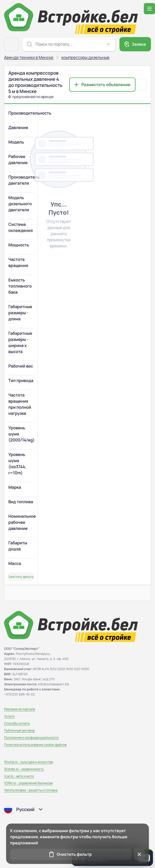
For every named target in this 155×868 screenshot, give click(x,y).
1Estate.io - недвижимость (24, 769)
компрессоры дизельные (85, 57)
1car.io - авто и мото (19, 776)
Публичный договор (19, 730)
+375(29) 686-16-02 (19, 694)
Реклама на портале (20, 709)
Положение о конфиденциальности (31, 737)
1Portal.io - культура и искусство (29, 762)
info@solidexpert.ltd (53, 684)
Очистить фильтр (21, 577)
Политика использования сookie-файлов (35, 745)
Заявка (139, 44)
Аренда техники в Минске (29, 57)
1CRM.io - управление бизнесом (28, 783)
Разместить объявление (106, 85)
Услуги (9, 716)
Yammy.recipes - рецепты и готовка (31, 790)
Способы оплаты (17, 723)
